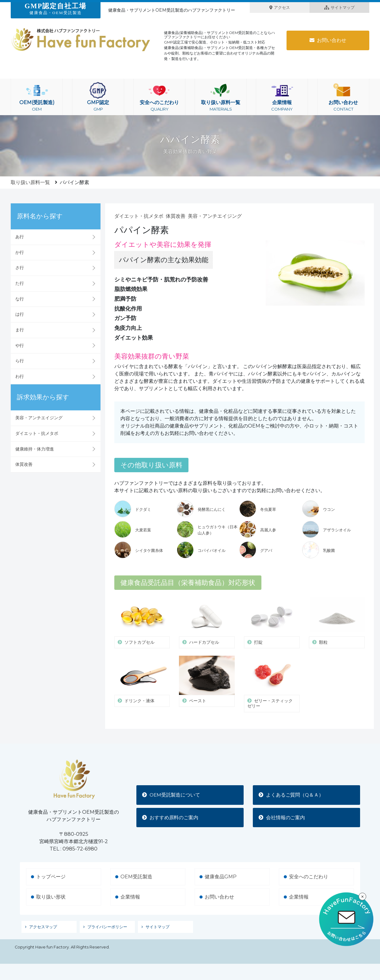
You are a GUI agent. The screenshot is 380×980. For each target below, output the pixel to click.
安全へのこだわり (159, 97)
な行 (20, 299)
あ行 (20, 237)
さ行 (20, 268)
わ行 (20, 376)
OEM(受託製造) (37, 97)
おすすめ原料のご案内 (171, 818)
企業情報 (282, 97)
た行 (20, 283)
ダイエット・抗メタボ (37, 433)
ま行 (20, 330)
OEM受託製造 (136, 877)
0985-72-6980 (80, 849)
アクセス (280, 8)
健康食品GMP (221, 877)
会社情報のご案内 (282, 818)
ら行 (20, 361)
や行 (20, 345)
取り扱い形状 (51, 897)
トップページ (51, 877)
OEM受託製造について (172, 795)
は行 (20, 314)
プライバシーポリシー (107, 927)
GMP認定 (98, 97)
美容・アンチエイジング (39, 418)
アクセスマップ (43, 927)
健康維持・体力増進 (35, 449)
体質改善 (24, 464)
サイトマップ (339, 8)
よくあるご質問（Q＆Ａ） (292, 795)
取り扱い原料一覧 (221, 97)
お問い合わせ (328, 40)
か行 (20, 252)
